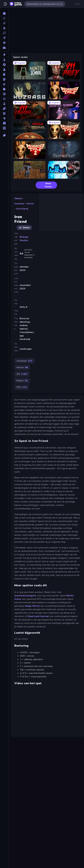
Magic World (32, 606)
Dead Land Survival (38, 616)
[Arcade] (4, 60)
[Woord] (4, 128)
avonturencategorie (25, 596)
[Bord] (4, 69)
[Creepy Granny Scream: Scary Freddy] (30, 170)
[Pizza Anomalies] (30, 130)
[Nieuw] (4, 23)
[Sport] (4, 109)
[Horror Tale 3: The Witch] (64, 130)
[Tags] (4, 135)
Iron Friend (22, 209)
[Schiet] (4, 99)
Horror (30, 204)
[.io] (4, 74)
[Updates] (4, 33)
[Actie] (4, 55)
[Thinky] (4, 118)
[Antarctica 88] (64, 170)
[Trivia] (4, 123)
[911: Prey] (64, 70)
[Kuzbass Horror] (30, 90)
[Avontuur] (4, 65)
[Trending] (4, 28)
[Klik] (4, 84)
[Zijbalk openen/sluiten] (5, 4)
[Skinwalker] (64, 150)
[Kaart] (4, 79)
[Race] (4, 94)
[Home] (4, 13)
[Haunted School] (30, 70)
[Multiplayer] (4, 43)
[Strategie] (4, 113)
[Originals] (4, 38)
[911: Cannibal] (30, 110)
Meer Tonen (45, 185)
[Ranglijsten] (4, 48)
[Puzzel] (4, 89)
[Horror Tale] (64, 90)
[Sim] (4, 104)
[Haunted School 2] (64, 110)
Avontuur (19, 204)
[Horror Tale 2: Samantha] (30, 150)
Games (18, 198)
